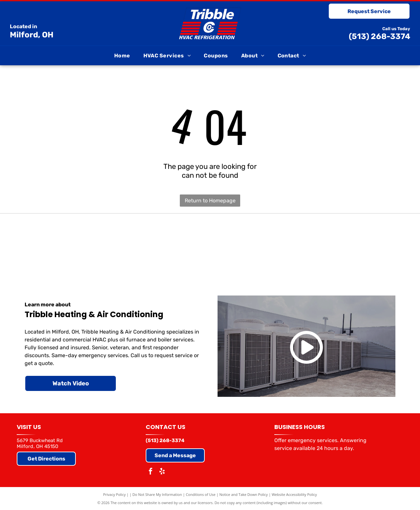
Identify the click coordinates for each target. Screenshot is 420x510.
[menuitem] (122, 56)
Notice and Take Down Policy (244, 494)
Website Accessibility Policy (294, 494)
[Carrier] (62, 246)
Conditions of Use (201, 494)
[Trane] (136, 246)
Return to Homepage (210, 201)
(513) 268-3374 (379, 36)
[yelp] (162, 472)
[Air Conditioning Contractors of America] (358, 246)
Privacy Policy (114, 494)
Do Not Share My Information (157, 494)
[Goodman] (210, 246)
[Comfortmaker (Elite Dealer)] (284, 246)
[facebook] (151, 472)
